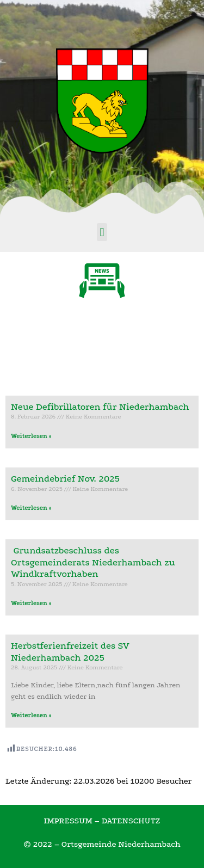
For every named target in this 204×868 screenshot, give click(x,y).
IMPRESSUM (68, 821)
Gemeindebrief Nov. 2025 (65, 479)
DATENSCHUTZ (131, 821)
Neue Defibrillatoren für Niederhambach (100, 407)
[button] (102, 232)
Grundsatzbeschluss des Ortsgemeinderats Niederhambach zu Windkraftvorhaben (93, 562)
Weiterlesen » (31, 436)
